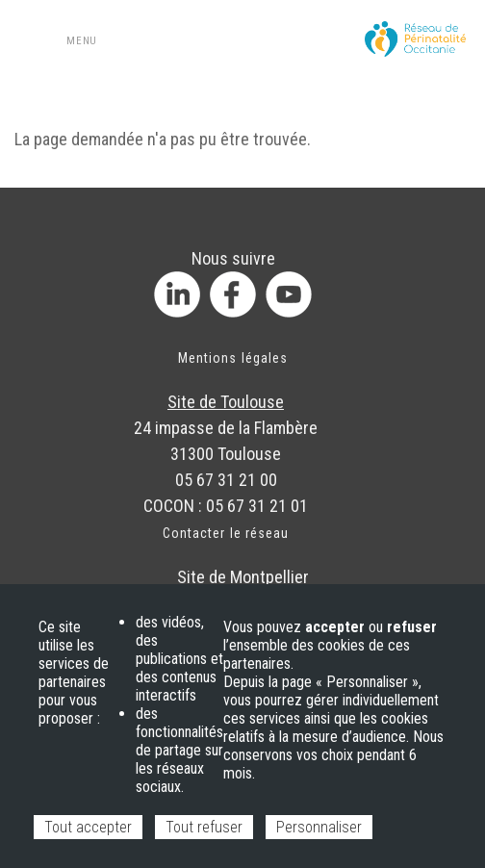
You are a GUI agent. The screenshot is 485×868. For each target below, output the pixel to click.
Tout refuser (204, 827)
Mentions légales (233, 358)
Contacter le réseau (226, 533)
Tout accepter (88, 827)
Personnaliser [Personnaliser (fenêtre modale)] (319, 827)
